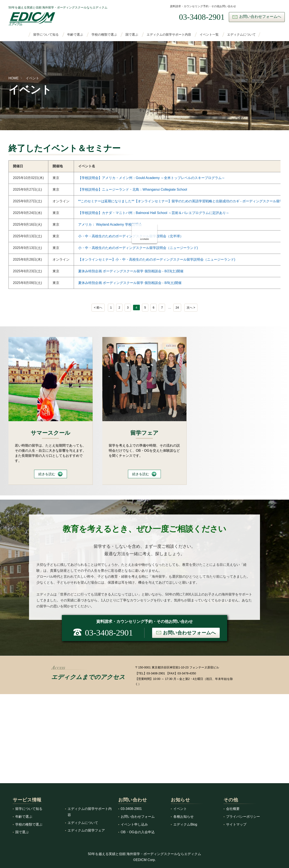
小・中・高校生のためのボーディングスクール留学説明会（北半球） (131, 236)
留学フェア (144, 433)
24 (177, 308)
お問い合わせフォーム (138, 817)
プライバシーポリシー (243, 817)
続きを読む (47, 474)
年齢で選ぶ (75, 35)
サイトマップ (236, 824)
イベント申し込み (134, 824)
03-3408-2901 (156, 673)
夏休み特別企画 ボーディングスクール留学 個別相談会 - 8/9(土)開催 (130, 283)
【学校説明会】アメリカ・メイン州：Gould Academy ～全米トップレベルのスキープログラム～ (152, 178)
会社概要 (233, 809)
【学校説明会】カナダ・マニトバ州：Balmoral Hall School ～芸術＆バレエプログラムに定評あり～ (154, 213)
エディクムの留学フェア (86, 830)
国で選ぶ (132, 35)
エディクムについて (241, 35)
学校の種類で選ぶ (104, 35)
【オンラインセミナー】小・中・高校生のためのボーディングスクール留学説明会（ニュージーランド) (157, 259)
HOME (14, 78)
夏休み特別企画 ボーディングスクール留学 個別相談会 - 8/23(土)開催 (131, 271)
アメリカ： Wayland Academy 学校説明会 (110, 224)
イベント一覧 (209, 35)
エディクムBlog (185, 824)
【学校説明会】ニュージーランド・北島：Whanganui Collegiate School (133, 189)
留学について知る (46, 35)
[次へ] (191, 308)
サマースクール (51, 433)
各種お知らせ (183, 817)
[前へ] (98, 308)
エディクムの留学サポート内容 (169, 35)
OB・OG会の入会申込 (138, 832)
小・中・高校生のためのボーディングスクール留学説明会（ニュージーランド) (138, 248)
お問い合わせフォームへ (260, 17)
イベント (32, 78)
